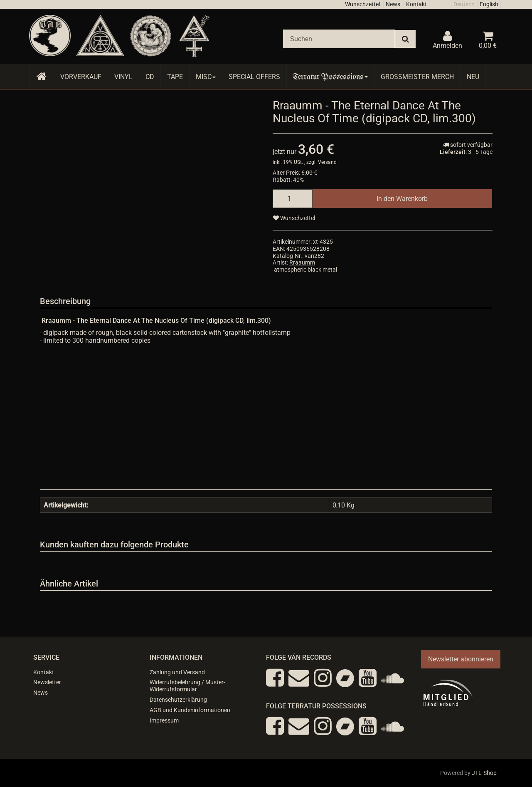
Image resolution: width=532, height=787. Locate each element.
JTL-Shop (484, 773)
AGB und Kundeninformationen (190, 710)
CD (150, 77)
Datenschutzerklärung (178, 700)
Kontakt (416, 4)
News (393, 4)
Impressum (164, 720)
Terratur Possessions (330, 77)
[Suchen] (339, 39)
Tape (175, 77)
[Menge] (293, 199)
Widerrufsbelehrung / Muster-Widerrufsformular (187, 686)
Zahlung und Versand (177, 672)
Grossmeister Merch (417, 77)
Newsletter (47, 682)
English (489, 4)
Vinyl (123, 77)
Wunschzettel (362, 4)
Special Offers (254, 77)
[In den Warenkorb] (402, 199)
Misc (206, 77)
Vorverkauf (81, 77)
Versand (327, 162)
